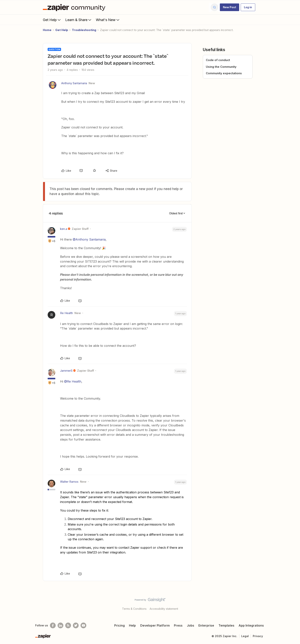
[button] (229, 7)
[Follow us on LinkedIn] (60, 625)
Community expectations (224, 73)
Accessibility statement (164, 609)
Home (47, 30)
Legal (245, 636)
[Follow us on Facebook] (53, 625)
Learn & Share (79, 20)
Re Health (66, 313)
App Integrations (251, 625)
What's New (108, 20)
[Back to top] (292, 603)
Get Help (52, 20)
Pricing (119, 625)
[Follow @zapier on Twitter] (76, 625)
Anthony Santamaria (74, 83)
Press (178, 625)
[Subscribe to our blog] (68, 625)
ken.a (64, 229)
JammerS (66, 371)
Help (132, 625)
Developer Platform (155, 625)
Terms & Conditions (134, 609)
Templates (226, 625)
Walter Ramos (69, 482)
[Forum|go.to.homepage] (75, 7)
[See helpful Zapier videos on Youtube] (83, 625)
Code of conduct (218, 60)
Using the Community (221, 67)
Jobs (191, 625)
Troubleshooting (84, 30)
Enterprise (206, 625)
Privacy (258, 636)
